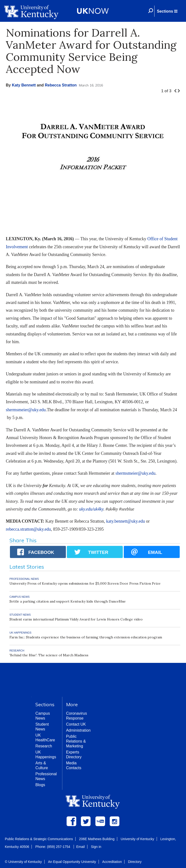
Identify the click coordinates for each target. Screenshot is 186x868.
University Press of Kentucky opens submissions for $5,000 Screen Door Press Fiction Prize (85, 583)
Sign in (96, 847)
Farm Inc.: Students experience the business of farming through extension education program (86, 637)
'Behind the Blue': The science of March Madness (49, 655)
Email (81, 847)
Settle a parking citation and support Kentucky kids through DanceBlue (68, 601)
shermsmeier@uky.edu (26, 410)
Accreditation (112, 862)
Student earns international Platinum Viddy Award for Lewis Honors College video (76, 619)
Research (44, 746)
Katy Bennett (24, 85)
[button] (167, 11)
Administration (78, 730)
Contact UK (76, 724)
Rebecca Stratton (61, 85)
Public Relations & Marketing (76, 741)
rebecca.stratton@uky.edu (28, 529)
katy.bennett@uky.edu (125, 521)
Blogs (40, 785)
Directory (135, 862)
